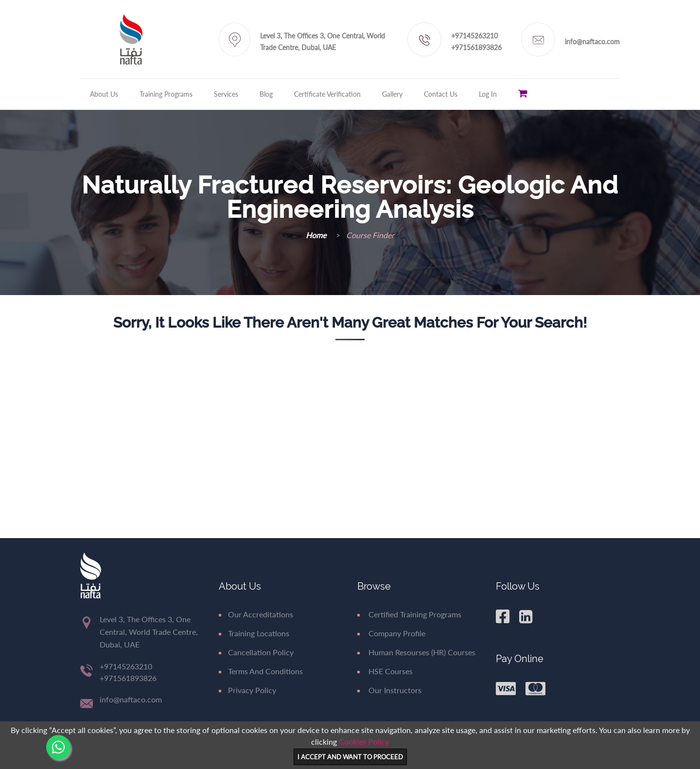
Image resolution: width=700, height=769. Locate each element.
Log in (488, 94)
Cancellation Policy (256, 652)
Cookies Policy (364, 742)
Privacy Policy (247, 690)
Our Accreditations (256, 614)
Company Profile (391, 633)
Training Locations (254, 633)
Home (317, 235)
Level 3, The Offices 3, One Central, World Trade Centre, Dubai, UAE (323, 42)
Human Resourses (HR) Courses (416, 652)
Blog (266, 94)
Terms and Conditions (261, 671)
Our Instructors (389, 690)
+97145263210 (474, 36)
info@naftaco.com (592, 42)
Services (226, 94)
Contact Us (441, 94)
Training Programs (166, 94)
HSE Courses (385, 671)
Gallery (392, 94)
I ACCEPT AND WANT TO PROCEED (350, 757)
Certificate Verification (327, 94)
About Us (104, 94)
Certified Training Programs (409, 614)
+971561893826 (476, 47)
